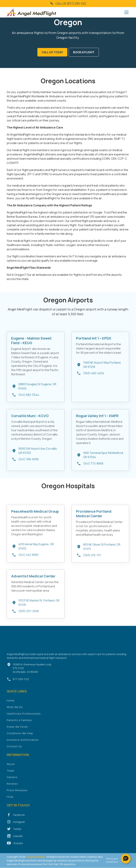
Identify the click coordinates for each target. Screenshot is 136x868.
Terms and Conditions (112, 860)
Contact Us (14, 751)
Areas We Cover (17, 732)
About (11, 769)
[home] (32, 12)
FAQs (10, 802)
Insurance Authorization (23, 745)
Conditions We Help (20, 738)
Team (10, 776)
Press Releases (17, 795)
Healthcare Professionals (24, 719)
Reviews (12, 789)
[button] (126, 12)
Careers (12, 782)
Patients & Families (19, 725)
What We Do (15, 712)
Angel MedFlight (36, 857)
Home (11, 705)
